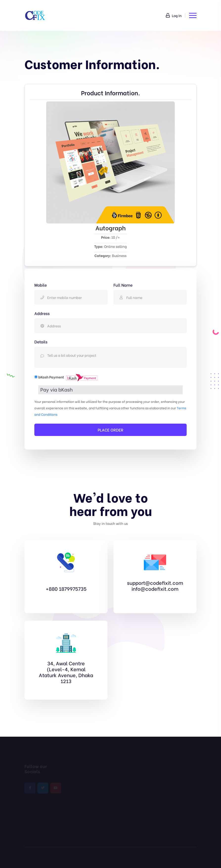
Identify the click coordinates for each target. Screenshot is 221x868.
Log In (174, 15)
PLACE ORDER (110, 430)
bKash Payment (51, 377)
